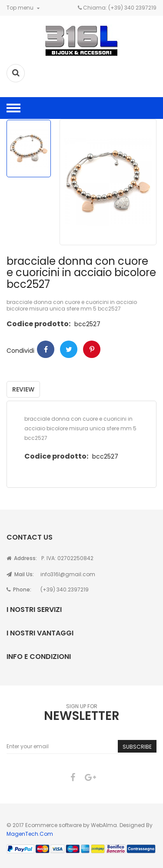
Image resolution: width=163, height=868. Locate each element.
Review (23, 389)
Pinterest (92, 349)
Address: (22, 558)
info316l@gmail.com (68, 574)
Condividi (46, 349)
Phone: (19, 589)
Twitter (69, 349)
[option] (29, 149)
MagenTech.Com (30, 834)
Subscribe (137, 747)
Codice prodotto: (38, 324)
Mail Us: (20, 574)
